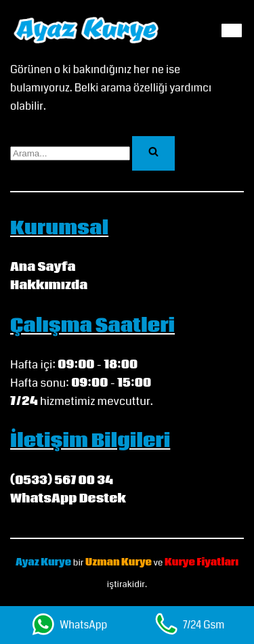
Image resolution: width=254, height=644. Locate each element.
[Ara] (70, 153)
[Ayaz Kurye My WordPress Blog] (86, 30)
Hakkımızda (49, 285)
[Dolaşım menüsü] (232, 30)
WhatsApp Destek (68, 499)
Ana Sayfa (43, 267)
